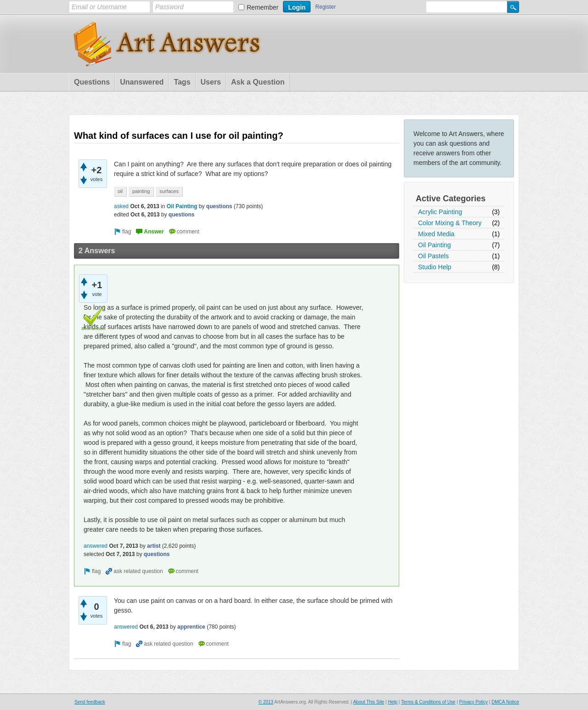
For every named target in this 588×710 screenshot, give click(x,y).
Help (393, 702)
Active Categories (451, 199)
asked (121, 206)
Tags (182, 82)
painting (141, 191)
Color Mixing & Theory (450, 223)
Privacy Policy (474, 702)
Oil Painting (435, 245)
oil (120, 191)
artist (154, 546)
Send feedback (90, 702)
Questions (92, 82)
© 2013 (266, 702)
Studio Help (435, 267)
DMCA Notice (505, 702)
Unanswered (142, 82)
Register (325, 7)
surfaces (169, 191)
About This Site (369, 702)
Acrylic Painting (440, 212)
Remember (263, 7)
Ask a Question (258, 82)
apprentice (191, 627)
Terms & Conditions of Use (428, 702)
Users (211, 82)
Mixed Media (436, 234)
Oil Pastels (433, 256)
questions (219, 206)
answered (96, 546)
